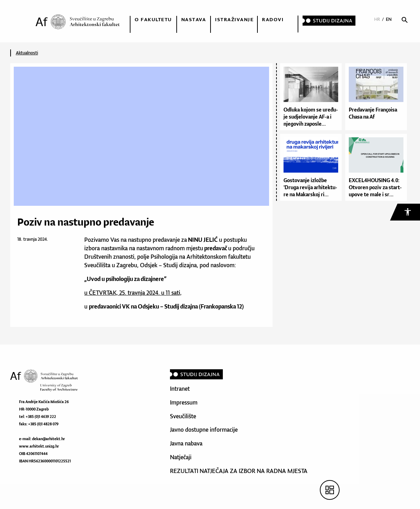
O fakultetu (153, 19)
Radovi (273, 19)
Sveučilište (183, 416)
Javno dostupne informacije (204, 430)
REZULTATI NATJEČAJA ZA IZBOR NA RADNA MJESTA (239, 471)
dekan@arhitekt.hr (48, 439)
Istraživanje (234, 19)
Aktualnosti (27, 53)
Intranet (180, 389)
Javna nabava (186, 443)
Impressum (184, 402)
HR (377, 19)
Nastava (194, 19)
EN (389, 19)
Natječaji (181, 457)
